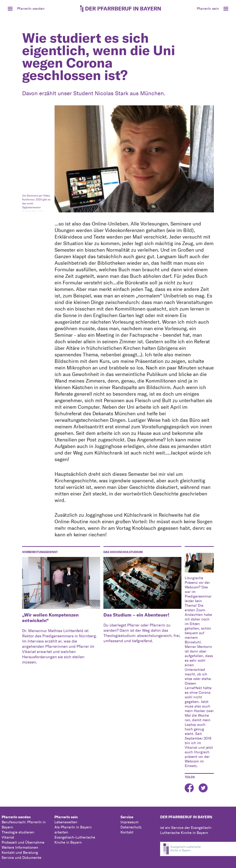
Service (127, 817)
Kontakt (127, 832)
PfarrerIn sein (66, 817)
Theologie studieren (18, 832)
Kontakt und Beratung (20, 853)
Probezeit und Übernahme (23, 842)
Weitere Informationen (20, 847)
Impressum (129, 822)
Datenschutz (131, 827)
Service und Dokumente (21, 858)
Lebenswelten (66, 822)
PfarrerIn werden (16, 817)
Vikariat (8, 837)
